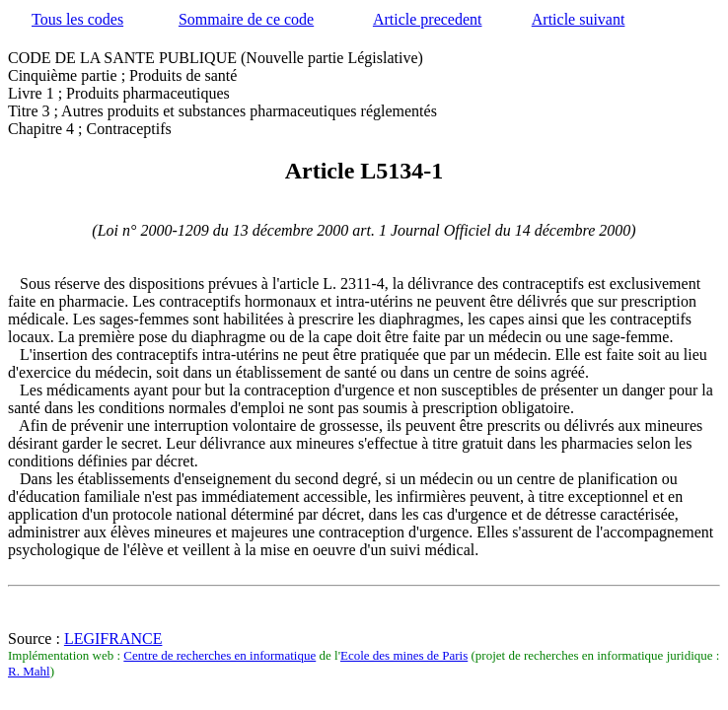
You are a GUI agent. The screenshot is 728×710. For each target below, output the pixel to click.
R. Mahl (29, 671)
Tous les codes (77, 19)
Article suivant (579, 19)
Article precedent (428, 19)
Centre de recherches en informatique (219, 655)
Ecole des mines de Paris (404, 655)
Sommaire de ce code (246, 19)
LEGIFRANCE (113, 639)
